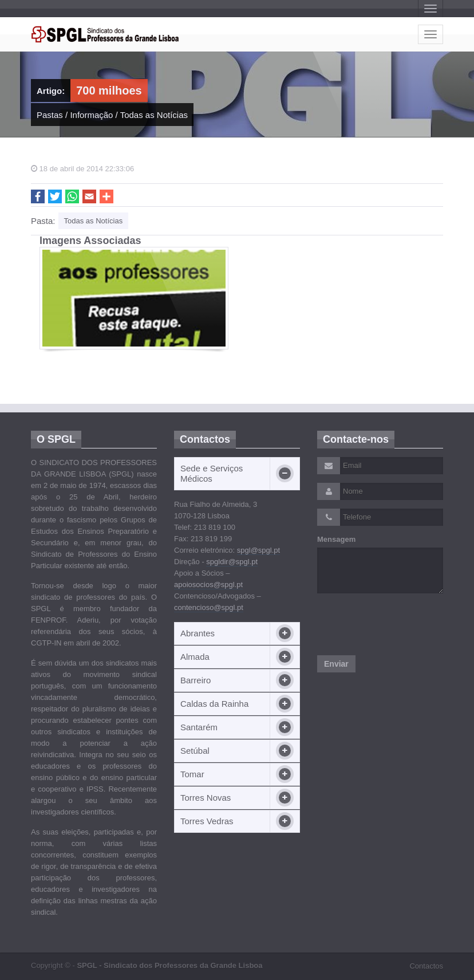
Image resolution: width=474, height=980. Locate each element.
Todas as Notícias (154, 115)
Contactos (426, 966)
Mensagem (336, 539)
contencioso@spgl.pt (209, 607)
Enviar (336, 664)
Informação (91, 115)
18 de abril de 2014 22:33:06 (82, 169)
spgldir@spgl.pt (232, 562)
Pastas (50, 115)
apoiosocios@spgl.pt (208, 585)
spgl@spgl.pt (258, 550)
